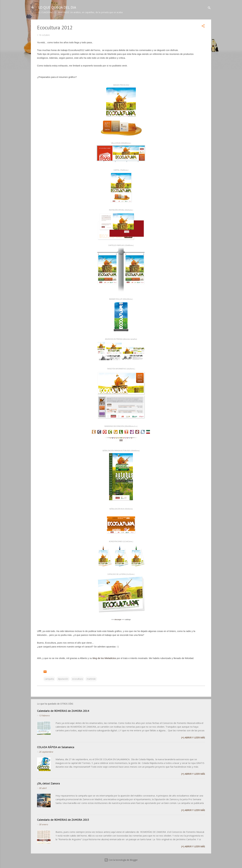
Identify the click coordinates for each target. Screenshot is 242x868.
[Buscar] (209, 8)
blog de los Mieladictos (104, 658)
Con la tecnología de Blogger (121, 860)
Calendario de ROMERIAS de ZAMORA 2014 (63, 711)
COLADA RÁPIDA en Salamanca (56, 747)
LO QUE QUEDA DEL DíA (57, 7)
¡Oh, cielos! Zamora (48, 783)
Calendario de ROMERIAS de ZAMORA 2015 (63, 820)
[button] (203, 26)
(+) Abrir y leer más (193, 737)
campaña (49, 679)
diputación (63, 679)
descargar (118, 620)
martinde (91, 679)
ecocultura (77, 679)
